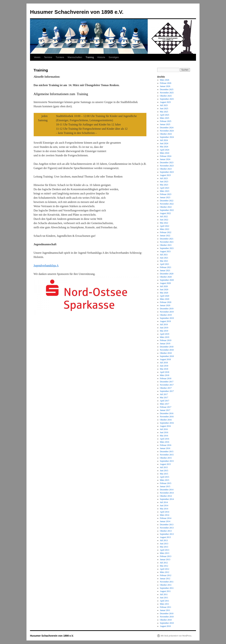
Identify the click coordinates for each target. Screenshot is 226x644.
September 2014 (167, 499)
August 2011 (165, 591)
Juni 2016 (164, 432)
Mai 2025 (164, 112)
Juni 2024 (164, 143)
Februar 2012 (166, 575)
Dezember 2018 (167, 347)
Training (90, 57)
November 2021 (167, 242)
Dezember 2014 (167, 490)
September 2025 (167, 99)
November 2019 (167, 312)
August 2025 (165, 102)
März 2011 (165, 604)
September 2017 (167, 391)
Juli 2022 (164, 216)
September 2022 (167, 210)
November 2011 (167, 582)
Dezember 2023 (167, 162)
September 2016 (167, 423)
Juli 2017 (164, 394)
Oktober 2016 (166, 420)
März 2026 (165, 80)
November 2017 (167, 385)
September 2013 (167, 534)
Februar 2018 (166, 378)
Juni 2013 (164, 544)
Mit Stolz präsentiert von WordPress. (176, 636)
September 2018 (167, 356)
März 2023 (165, 191)
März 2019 (165, 337)
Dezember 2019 (167, 309)
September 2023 (167, 172)
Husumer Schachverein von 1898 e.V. (77, 12)
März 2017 (165, 404)
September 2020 (167, 280)
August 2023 (165, 175)
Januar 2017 (165, 410)
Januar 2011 (165, 610)
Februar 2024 (166, 156)
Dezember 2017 (167, 382)
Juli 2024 (164, 140)
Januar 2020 (165, 305)
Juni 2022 (164, 220)
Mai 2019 (164, 331)
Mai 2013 (164, 547)
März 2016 (165, 442)
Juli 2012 (164, 563)
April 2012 (165, 569)
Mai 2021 (164, 261)
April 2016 (165, 439)
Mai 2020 (164, 293)
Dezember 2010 (167, 613)
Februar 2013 (166, 556)
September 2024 (167, 137)
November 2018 (167, 350)
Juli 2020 (164, 286)
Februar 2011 (166, 607)
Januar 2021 (165, 270)
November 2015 (167, 455)
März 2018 (165, 375)
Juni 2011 (164, 598)
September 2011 (167, 588)
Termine (48, 57)
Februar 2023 (166, 194)
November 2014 (167, 493)
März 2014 (165, 515)
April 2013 (165, 550)
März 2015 (165, 480)
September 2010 (167, 623)
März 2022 (165, 229)
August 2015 (165, 464)
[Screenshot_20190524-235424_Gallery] (87, 314)
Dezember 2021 (167, 239)
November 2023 (167, 166)
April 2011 (165, 601)
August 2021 (165, 251)
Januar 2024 (165, 159)
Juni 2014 (164, 505)
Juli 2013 (164, 540)
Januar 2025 (165, 124)
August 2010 (165, 626)
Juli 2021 (164, 255)
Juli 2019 (164, 324)
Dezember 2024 (167, 128)
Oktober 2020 (166, 277)
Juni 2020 (164, 290)
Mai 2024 (164, 147)
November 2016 (167, 417)
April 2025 (165, 115)
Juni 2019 (164, 328)
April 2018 (165, 372)
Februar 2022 (166, 232)
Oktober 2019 (166, 315)
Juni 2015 (164, 471)
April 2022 (165, 226)
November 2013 (167, 528)
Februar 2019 (166, 340)
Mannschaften (75, 57)
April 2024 (165, 150)
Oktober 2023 (166, 169)
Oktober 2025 (166, 96)
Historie (101, 57)
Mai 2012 (164, 566)
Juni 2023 (164, 182)
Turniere (60, 57)
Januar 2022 (165, 236)
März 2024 (165, 153)
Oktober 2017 (166, 388)
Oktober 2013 (166, 531)
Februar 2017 (166, 407)
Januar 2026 (165, 86)
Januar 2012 (165, 579)
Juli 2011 (164, 594)
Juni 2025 (164, 109)
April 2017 (165, 401)
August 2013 (165, 537)
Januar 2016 (165, 448)
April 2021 (165, 264)
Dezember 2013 (167, 525)
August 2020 (165, 283)
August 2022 (165, 213)
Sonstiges (114, 57)
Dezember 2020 (167, 274)
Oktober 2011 (166, 585)
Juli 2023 (164, 178)
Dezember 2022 (167, 201)
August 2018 (165, 359)
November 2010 (167, 617)
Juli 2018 (164, 363)
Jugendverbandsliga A (46, 265)
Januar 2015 (165, 486)
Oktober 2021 (166, 245)
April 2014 (165, 512)
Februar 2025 (166, 121)
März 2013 (165, 553)
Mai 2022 (164, 223)
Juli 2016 (164, 429)
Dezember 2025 (167, 89)
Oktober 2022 (166, 207)
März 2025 (165, 118)
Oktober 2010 (166, 620)
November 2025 (167, 93)
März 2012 (165, 572)
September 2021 (167, 248)
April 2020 (165, 296)
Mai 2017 (164, 398)
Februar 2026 (166, 83)
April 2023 (165, 188)
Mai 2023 (164, 185)
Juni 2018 (164, 366)
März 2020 (165, 299)
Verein (37, 57)
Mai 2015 (164, 474)
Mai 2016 (164, 436)
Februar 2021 (166, 267)
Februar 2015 (166, 483)
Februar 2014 (166, 518)
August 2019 (165, 321)
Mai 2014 (164, 509)
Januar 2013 (165, 559)
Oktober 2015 (166, 458)
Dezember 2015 (167, 452)
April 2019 (165, 334)
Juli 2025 (164, 105)
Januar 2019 (165, 344)
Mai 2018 (164, 369)
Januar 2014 (165, 521)
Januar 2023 (165, 197)
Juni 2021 (164, 258)
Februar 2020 (166, 302)
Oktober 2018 (166, 353)
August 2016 (165, 426)
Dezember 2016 (167, 413)
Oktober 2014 (166, 496)
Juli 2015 (164, 467)
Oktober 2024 (166, 134)
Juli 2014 (164, 502)
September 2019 (167, 318)
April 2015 (165, 477)
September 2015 (167, 461)
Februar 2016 (166, 445)
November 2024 (167, 131)
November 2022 (167, 204)
